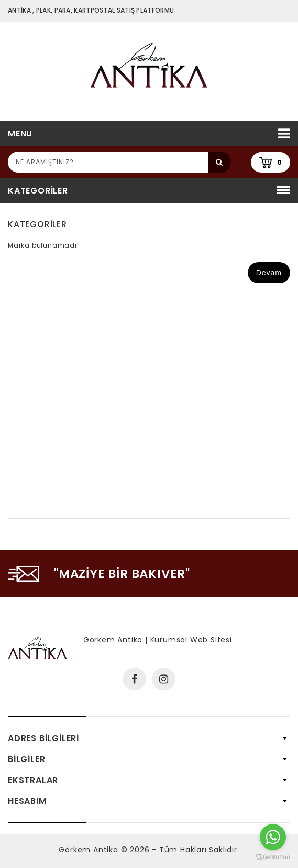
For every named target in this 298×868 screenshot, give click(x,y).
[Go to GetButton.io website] (273, 857)
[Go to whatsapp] (273, 837)
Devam (269, 273)
